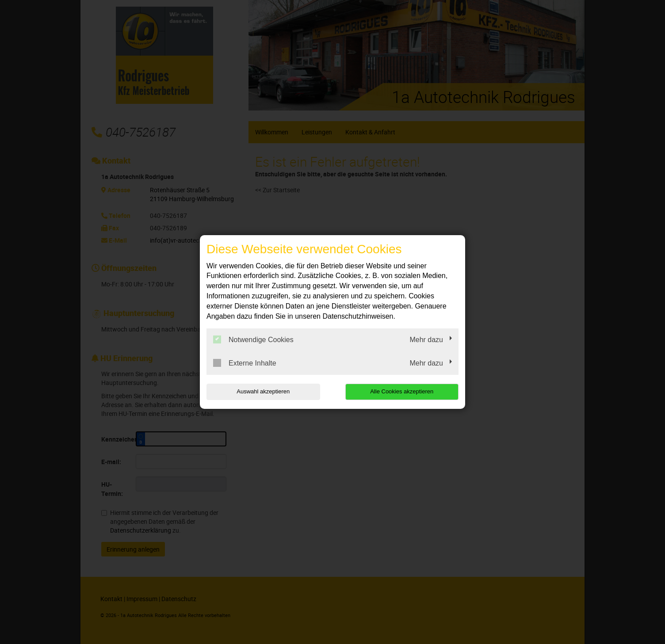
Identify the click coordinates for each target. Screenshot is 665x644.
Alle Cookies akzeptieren (402, 391)
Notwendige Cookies (253, 339)
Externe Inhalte (245, 363)
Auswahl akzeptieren (263, 391)
